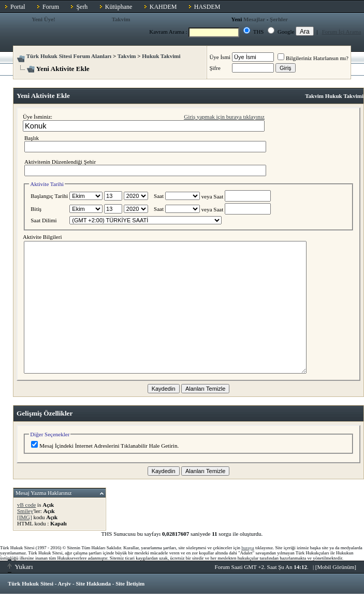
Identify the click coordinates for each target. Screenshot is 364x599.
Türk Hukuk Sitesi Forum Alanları (69, 56)
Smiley (25, 511)
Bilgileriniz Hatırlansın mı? (313, 58)
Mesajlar (254, 19)
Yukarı (20, 567)
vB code (26, 505)
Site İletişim (130, 583)
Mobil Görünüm (336, 567)
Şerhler (279, 19)
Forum (51, 7)
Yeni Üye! (43, 19)
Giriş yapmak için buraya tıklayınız (224, 117)
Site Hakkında (93, 583)
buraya (248, 548)
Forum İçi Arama (342, 32)
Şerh (82, 7)
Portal (18, 7)
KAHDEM (163, 7)
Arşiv (65, 583)
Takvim (121, 19)
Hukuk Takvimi (161, 56)
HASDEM (207, 7)
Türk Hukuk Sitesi (31, 583)
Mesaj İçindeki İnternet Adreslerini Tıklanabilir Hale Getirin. (105, 446)
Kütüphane (119, 7)
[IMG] (25, 517)
